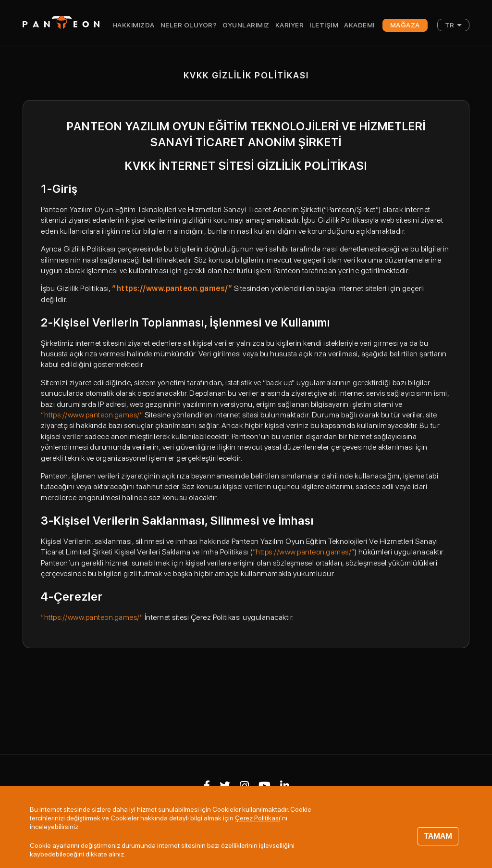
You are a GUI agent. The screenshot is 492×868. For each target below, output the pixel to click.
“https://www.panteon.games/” (92, 415)
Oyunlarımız (246, 25)
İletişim (324, 25)
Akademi (359, 25)
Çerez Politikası (258, 818)
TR (450, 25)
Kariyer (290, 25)
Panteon (61, 22)
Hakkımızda (134, 25)
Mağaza (405, 25)
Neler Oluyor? (189, 25)
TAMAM (438, 836)
